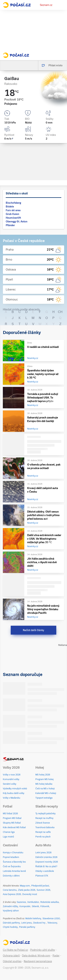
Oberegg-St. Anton (17, 222)
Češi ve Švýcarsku (12, 866)
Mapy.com (25, 886)
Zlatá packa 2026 (27, 890)
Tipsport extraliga (44, 798)
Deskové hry (40, 923)
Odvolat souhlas (12, 961)
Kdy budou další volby (14, 793)
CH (60, 312)
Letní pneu (27, 923)
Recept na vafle (43, 832)
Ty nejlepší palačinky (45, 814)
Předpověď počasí (40, 886)
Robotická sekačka (50, 902)
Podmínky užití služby (43, 950)
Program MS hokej (44, 779)
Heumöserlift (13, 218)
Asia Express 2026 (12, 894)
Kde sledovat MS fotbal (14, 827)
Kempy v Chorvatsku (13, 853)
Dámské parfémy (11, 923)
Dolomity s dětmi (11, 876)
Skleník (35, 906)
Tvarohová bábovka (45, 827)
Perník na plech (43, 837)
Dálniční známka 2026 (46, 857)
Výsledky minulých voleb (15, 789)
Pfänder (10, 225)
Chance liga (9, 832)
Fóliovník (45, 906)
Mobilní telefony (33, 919)
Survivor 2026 (43, 890)
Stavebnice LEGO (51, 919)
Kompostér (25, 906)
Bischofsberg (13, 203)
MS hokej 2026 (43, 775)
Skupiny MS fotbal (12, 823)
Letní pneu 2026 (43, 853)
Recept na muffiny (44, 818)
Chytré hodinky (10, 927)
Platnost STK (42, 876)
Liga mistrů (8, 837)
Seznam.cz (46, 5)
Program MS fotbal (12, 818)
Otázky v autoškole (45, 871)
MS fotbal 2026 (10, 814)
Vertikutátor (33, 902)
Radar (56, 956)
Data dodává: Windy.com (36, 956)
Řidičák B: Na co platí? (46, 866)
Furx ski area (13, 210)
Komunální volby (11, 779)
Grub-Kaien (12, 214)
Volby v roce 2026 (12, 775)
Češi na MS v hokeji (45, 789)
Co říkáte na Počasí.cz (15, 950)
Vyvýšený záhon (11, 911)
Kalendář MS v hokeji (46, 793)
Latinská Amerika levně (14, 871)
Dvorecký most (30, 894)
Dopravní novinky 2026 (47, 862)
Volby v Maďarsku (12, 798)
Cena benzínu (10, 890)
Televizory (52, 923)
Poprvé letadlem (11, 857)
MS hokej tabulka (44, 784)
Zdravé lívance (43, 823)
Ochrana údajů (11, 956)
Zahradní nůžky (10, 906)
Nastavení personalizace (38, 961)
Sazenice (21, 902)
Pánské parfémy (27, 927)
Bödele (10, 207)
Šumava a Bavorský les (14, 862)
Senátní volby (10, 784)
